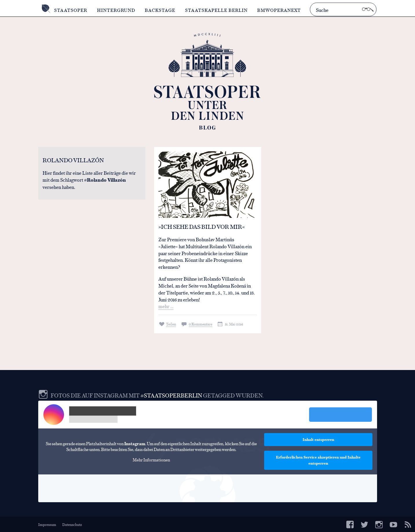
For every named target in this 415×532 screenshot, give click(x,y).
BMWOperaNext (279, 10)
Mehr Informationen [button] (151, 459)
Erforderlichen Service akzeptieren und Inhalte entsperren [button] (318, 460)
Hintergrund (116, 10)
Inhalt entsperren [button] (318, 439)
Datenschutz (72, 524)
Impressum (47, 524)
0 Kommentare (201, 324)
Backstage (160, 10)
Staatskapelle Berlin (216, 10)
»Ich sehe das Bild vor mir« (202, 226)
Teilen (171, 324)
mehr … (166, 306)
